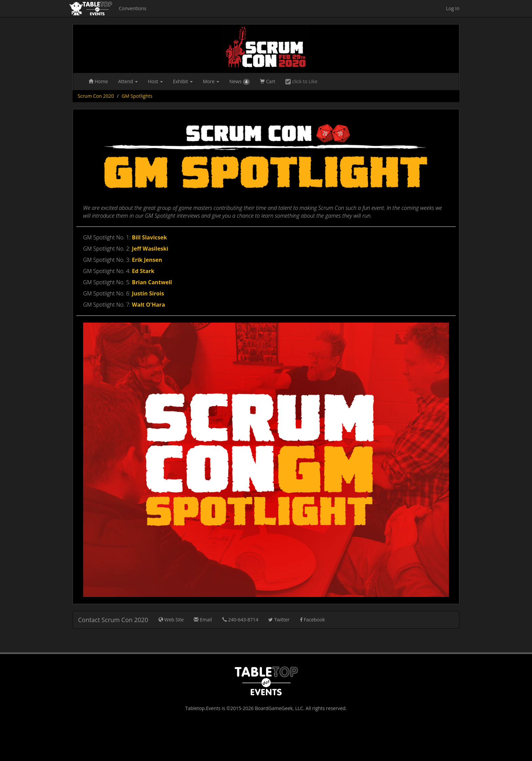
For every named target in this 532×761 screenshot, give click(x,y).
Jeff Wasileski (150, 249)
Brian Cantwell (152, 282)
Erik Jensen (147, 260)
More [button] (211, 81)
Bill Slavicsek (149, 237)
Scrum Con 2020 (96, 96)
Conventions (132, 8)
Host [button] (155, 81)
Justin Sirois (148, 293)
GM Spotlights (137, 96)
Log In (453, 8)
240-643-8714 (240, 620)
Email (203, 620)
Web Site (171, 620)
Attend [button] (128, 81)
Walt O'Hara (149, 305)
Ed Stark (143, 271)
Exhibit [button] (183, 81)
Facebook (312, 620)
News (240, 81)
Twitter (279, 620)
